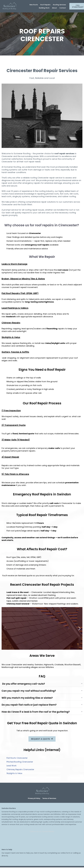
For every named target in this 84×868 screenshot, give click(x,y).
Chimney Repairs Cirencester (20, 769)
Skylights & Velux (14, 773)
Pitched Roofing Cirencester (20, 762)
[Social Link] (33, 839)
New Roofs (34, 5)
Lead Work (11, 766)
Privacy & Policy (34, 798)
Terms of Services (49, 798)
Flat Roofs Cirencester (17, 758)
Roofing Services (59, 5)
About (54, 8)
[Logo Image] (9, 6)
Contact (63, 8)
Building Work (44, 8)
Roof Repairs (45, 5)
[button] (79, 628)
